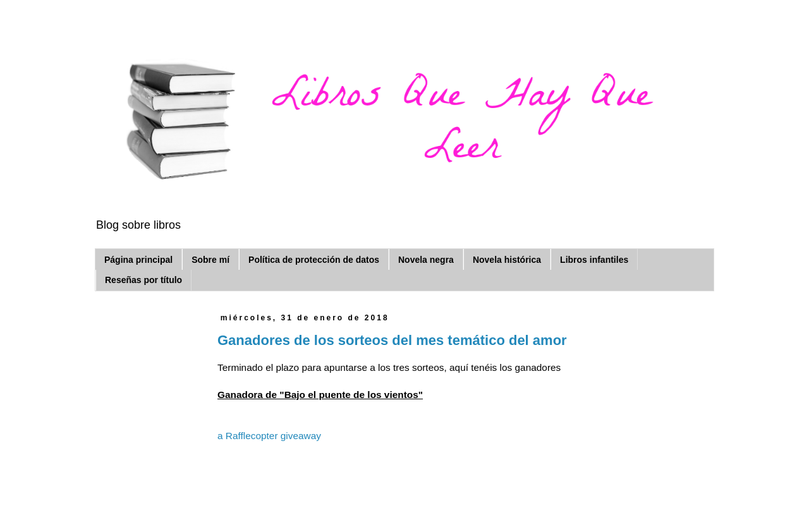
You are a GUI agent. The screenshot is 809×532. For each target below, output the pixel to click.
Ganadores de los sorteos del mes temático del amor (392, 340)
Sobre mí (210, 260)
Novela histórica (507, 260)
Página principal (138, 260)
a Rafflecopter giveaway (269, 436)
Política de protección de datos (314, 260)
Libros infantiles (594, 260)
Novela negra (426, 260)
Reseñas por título (143, 280)
